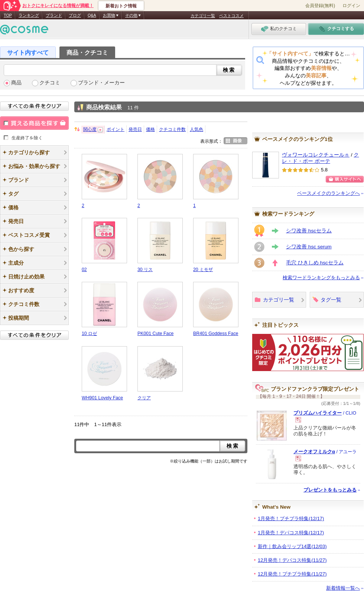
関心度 (90, 129)
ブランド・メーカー (101, 83)
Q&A (92, 15)
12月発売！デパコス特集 (292, 560)
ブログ (75, 15)
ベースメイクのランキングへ (329, 193)
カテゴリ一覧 (203, 16)
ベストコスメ (231, 16)
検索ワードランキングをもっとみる (321, 278)
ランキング (29, 15)
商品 (16, 83)
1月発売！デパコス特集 (291, 533)
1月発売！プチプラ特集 (291, 518)
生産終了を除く (27, 138)
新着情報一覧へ (343, 588)
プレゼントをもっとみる (330, 490)
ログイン (351, 6)
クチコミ (50, 83)
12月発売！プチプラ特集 (292, 574)
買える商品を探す (34, 123)
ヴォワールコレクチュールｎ (316, 155)
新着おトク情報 (121, 6)
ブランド (54, 15)
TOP (8, 15)
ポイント (116, 129)
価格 (150, 129)
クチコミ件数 (172, 129)
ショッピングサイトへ (345, 179)
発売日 (135, 129)
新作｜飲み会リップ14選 (292, 546)
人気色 (196, 129)
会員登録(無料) (320, 6)
